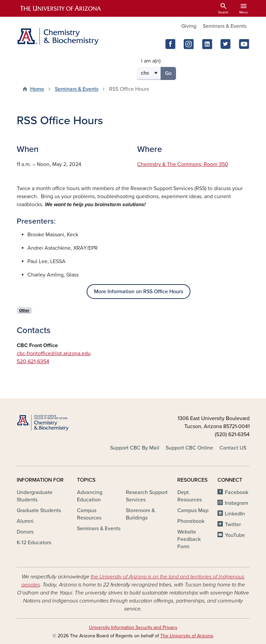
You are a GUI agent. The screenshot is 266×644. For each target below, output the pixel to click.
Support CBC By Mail (135, 448)
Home (37, 89)
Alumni (25, 521)
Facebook (237, 492)
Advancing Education (90, 496)
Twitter (233, 525)
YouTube (235, 535)
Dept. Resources (190, 496)
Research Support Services (147, 496)
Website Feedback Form (189, 539)
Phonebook (191, 521)
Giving (189, 26)
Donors (25, 532)
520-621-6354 (33, 361)
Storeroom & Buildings (140, 514)
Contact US (233, 448)
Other (24, 310)
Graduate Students (39, 510)
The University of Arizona (187, 636)
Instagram (237, 503)
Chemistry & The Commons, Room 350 (183, 164)
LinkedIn (235, 514)
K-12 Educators (34, 543)
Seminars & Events (225, 26)
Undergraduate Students (35, 496)
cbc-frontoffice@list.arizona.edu (54, 353)
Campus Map (193, 510)
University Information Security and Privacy (133, 627)
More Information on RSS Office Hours (139, 292)
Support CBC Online (189, 448)
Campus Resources (89, 514)
